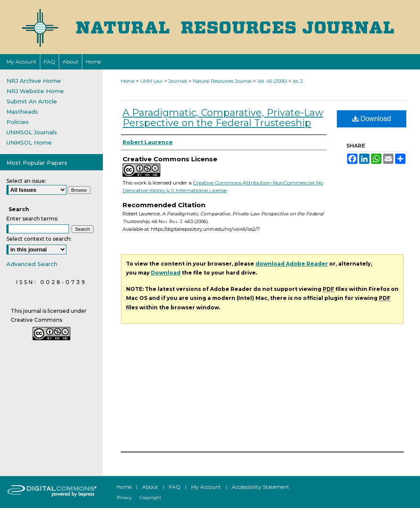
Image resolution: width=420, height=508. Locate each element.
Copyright (150, 497)
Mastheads (22, 112)
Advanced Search (32, 264)
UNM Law (151, 81)
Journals (178, 81)
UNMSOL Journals (32, 132)
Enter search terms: (32, 219)
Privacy (124, 497)
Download (372, 119)
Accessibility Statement (261, 487)
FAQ (175, 487)
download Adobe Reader (292, 264)
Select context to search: (39, 239)
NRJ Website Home (35, 91)
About (150, 487)
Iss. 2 (298, 81)
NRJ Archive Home (34, 81)
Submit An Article (32, 101)
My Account (206, 487)
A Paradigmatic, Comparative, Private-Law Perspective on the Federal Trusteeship (223, 118)
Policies (18, 122)
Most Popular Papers (37, 163)
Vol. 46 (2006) (272, 81)
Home (128, 81)
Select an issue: (26, 181)
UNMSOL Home (29, 142)
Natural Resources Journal (222, 81)
